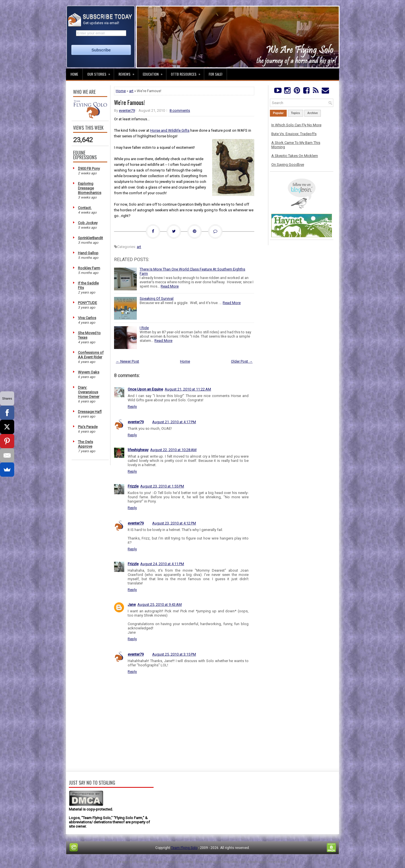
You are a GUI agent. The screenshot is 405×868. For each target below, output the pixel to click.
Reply (132, 407)
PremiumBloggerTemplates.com (221, 862)
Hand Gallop (88, 253)
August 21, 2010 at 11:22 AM (188, 389)
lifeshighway (138, 450)
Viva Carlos (87, 318)
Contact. (85, 208)
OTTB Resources (187, 73)
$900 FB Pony (89, 169)
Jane (132, 604)
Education (154, 73)
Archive (313, 113)
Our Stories (101, 73)
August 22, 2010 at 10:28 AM (173, 450)
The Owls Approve (85, 444)
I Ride (144, 328)
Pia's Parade (88, 427)
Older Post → (242, 361)
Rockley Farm (89, 268)
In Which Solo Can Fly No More (296, 125)
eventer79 (127, 110)
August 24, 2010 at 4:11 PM (162, 564)
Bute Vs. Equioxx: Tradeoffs (294, 134)
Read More (170, 286)
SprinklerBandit (90, 238)
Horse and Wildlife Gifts (170, 130)
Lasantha (186, 862)
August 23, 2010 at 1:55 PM (162, 486)
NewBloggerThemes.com (268, 862)
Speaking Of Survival (157, 298)
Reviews (128, 73)
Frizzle (133, 486)
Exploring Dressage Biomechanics (90, 188)
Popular (278, 113)
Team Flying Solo (184, 848)
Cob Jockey (88, 223)
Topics (295, 113)
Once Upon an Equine (145, 389)
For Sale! (216, 74)
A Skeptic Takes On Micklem (295, 156)
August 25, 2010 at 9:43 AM (160, 604)
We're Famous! (129, 102)
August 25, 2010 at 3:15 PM (174, 654)
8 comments (180, 110)
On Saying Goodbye (288, 165)
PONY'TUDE (87, 303)
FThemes (141, 862)
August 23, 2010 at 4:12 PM (174, 523)
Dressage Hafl (90, 412)
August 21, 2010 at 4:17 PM (174, 422)
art (131, 91)
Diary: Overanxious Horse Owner (89, 392)
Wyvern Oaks (89, 372)
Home (74, 74)
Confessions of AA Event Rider (91, 355)
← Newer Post (127, 361)
